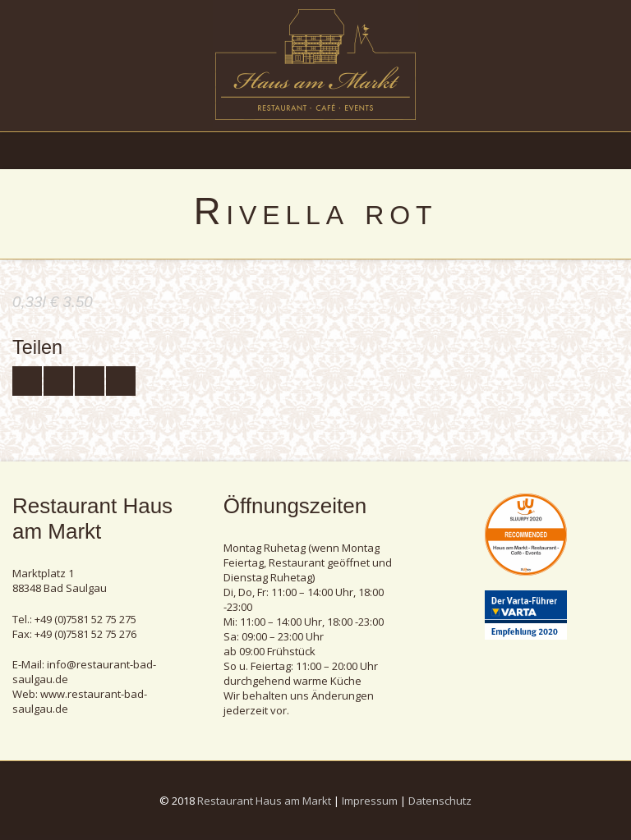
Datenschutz (440, 801)
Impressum (370, 801)
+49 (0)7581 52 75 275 (85, 619)
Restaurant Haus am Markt (264, 801)
